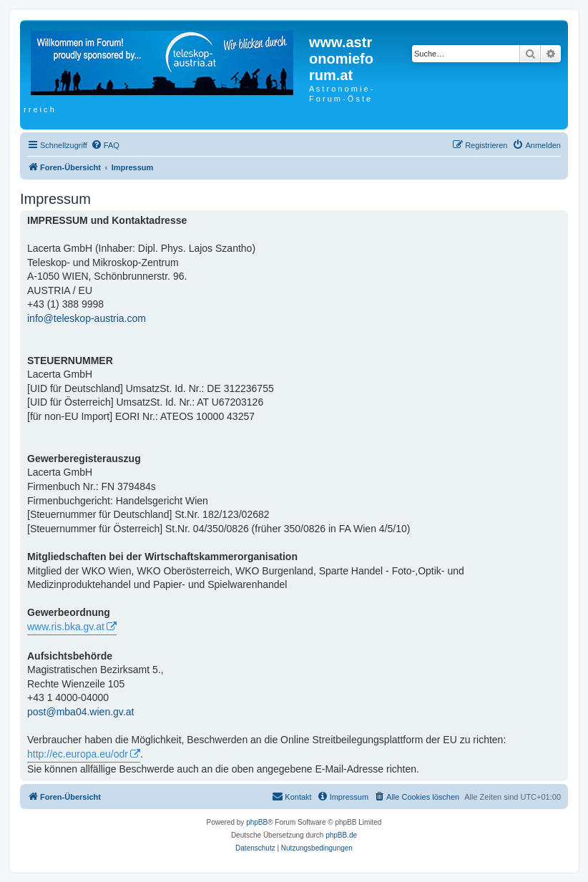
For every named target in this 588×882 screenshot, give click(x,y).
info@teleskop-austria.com (87, 318)
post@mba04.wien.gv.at (80, 712)
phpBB (257, 822)
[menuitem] (105, 145)
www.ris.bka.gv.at (66, 627)
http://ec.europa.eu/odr (78, 754)
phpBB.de (341, 835)
